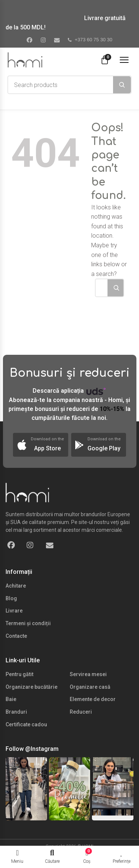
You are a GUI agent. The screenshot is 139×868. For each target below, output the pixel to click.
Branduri (16, 712)
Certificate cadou (26, 724)
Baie (11, 699)
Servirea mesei (88, 674)
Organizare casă (90, 687)
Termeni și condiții (28, 623)
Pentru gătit (19, 674)
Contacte (16, 636)
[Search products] (61, 85)
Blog (11, 598)
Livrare (14, 611)
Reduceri (81, 712)
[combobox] (61, 85)
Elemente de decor (93, 699)
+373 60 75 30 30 (90, 40)
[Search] (122, 85)
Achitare (16, 586)
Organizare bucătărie (32, 687)
